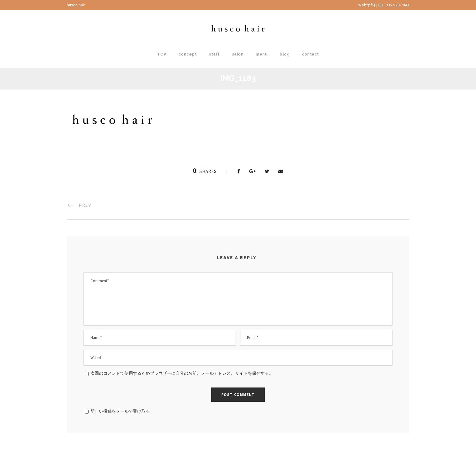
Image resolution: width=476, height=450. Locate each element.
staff (214, 54)
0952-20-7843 (397, 5)
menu (262, 54)
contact (310, 54)
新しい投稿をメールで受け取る (120, 411)
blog (285, 54)
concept (188, 54)
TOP (162, 54)
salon (238, 54)
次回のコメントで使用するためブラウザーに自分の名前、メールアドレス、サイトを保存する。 (182, 373)
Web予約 (367, 5)
